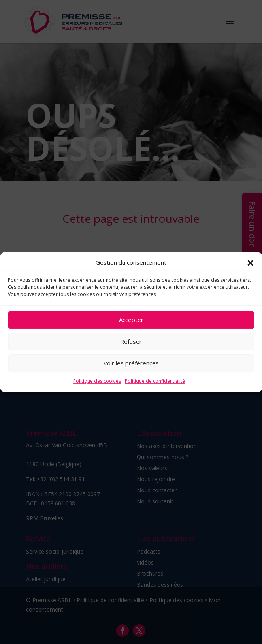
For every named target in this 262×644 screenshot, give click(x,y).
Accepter (131, 320)
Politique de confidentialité (155, 381)
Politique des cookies (97, 381)
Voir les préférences (131, 363)
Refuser (131, 342)
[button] (250, 263)
